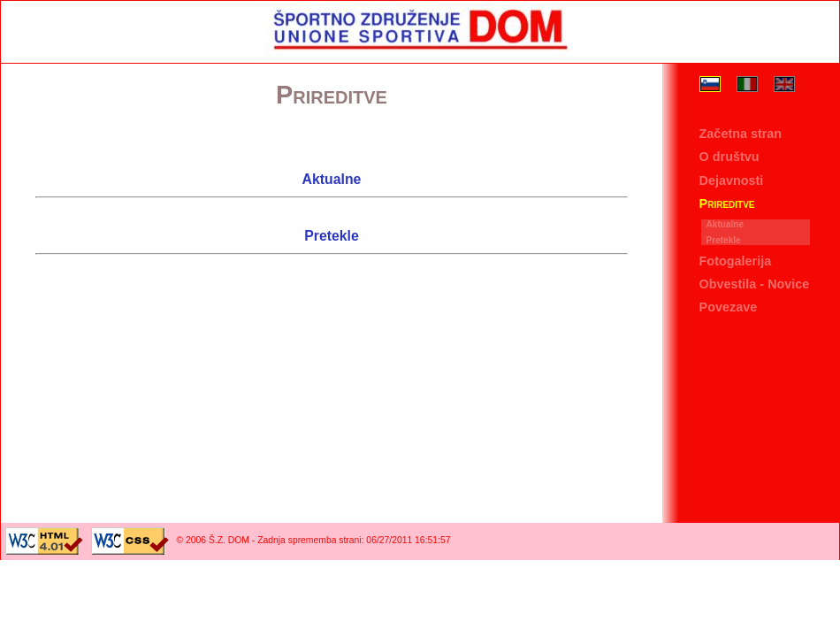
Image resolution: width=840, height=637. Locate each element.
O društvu (729, 157)
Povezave (729, 307)
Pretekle (724, 240)
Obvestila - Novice (755, 284)
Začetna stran (741, 134)
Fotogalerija (736, 261)
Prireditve (727, 203)
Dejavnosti (732, 180)
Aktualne (725, 224)
